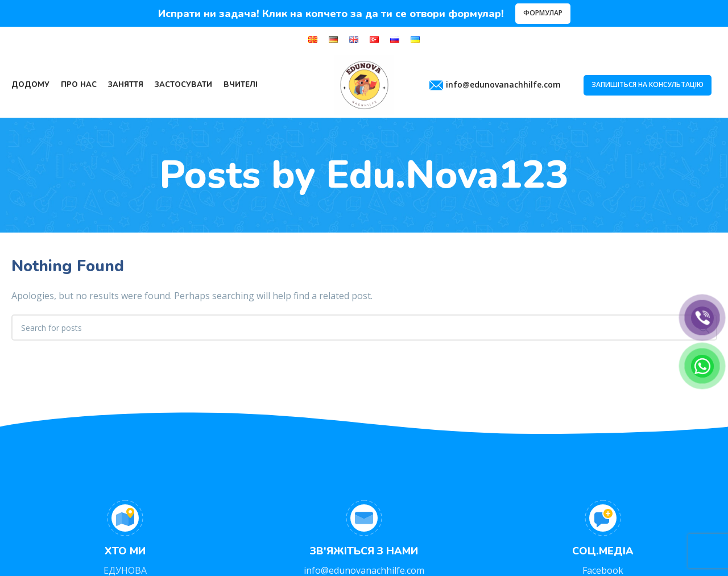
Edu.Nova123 (447, 175)
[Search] (364, 328)
